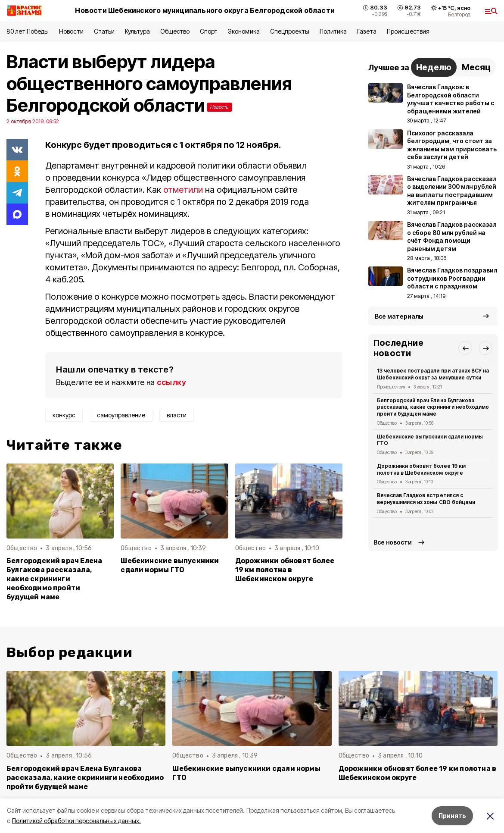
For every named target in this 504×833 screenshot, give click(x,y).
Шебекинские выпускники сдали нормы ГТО (170, 565)
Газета (367, 31)
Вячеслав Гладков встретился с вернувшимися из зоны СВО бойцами (426, 499)
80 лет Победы (28, 31)
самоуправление (121, 415)
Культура (137, 31)
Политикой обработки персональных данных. (76, 821)
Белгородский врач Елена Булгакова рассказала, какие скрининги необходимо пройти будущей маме (54, 579)
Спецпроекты (290, 31)
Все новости (393, 542)
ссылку (171, 382)
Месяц (476, 67)
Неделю (434, 67)
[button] (465, 348)
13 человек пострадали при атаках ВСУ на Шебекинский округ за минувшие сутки (433, 374)
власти (177, 415)
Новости (71, 31)
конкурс (64, 415)
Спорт (209, 31)
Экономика (244, 31)
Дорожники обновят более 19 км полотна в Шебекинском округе (285, 570)
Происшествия (408, 31)
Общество (175, 31)
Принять (452, 816)
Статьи (104, 31)
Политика (333, 31)
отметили (183, 190)
